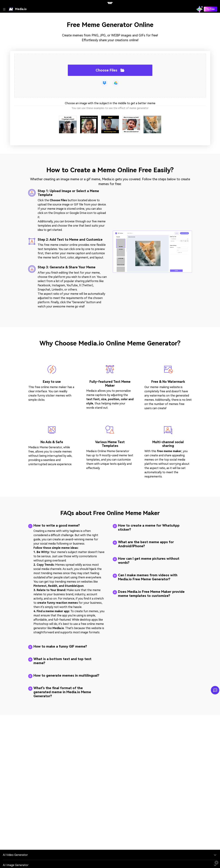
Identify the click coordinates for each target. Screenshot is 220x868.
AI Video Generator (15, 855)
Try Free (210, 9)
